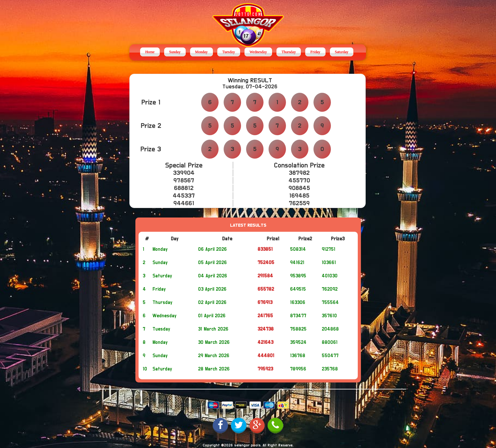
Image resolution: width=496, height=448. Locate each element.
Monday (201, 52)
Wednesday (258, 52)
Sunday (175, 52)
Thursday (289, 52)
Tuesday (229, 52)
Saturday (342, 52)
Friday (315, 52)
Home (150, 52)
